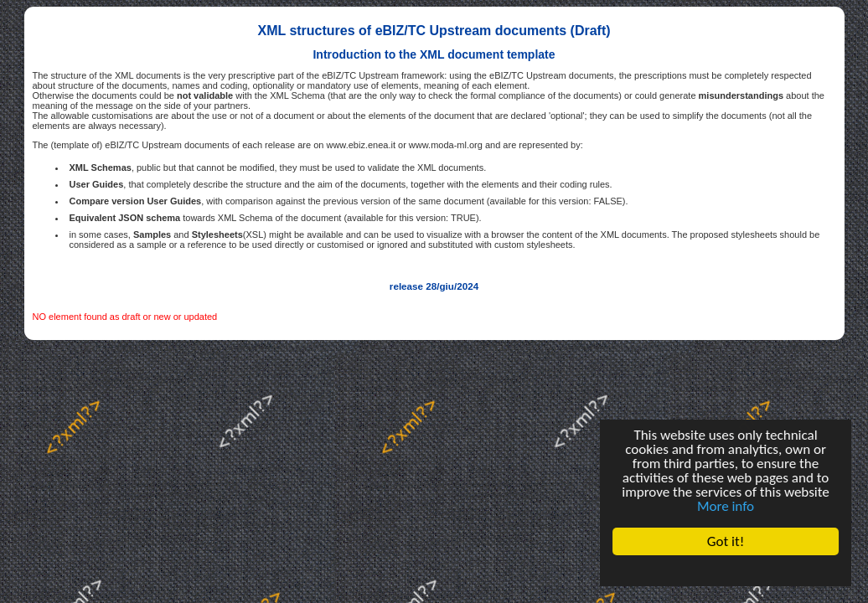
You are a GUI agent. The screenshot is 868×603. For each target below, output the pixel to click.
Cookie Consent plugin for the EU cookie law (726, 570)
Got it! (726, 541)
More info (726, 506)
